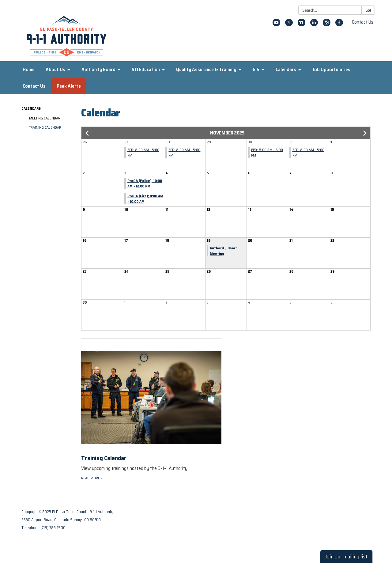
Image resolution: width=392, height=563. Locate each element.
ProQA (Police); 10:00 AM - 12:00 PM (145, 183)
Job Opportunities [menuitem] (331, 69)
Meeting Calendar (45, 118)
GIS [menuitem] (256, 69)
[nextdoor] (302, 25)
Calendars (31, 108)
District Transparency (350, 528)
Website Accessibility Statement (341, 536)
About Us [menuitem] (55, 69)
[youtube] (276, 25)
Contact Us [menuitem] (34, 86)
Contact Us (363, 22)
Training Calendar (45, 127)
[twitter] (289, 25)
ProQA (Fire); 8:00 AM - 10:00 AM (145, 199)
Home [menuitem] (29, 69)
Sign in (364, 544)
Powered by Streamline (334, 544)
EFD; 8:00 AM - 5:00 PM (143, 152)
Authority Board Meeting (224, 251)
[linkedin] (314, 25)
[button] (88, 133)
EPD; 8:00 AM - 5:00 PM (267, 152)
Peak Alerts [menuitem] (69, 86)
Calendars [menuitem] (286, 69)
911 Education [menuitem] (146, 69)
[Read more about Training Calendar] (151, 410)
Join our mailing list (346, 557)
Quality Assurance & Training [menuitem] (206, 69)
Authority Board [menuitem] (98, 69)
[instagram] (327, 25)
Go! (368, 10)
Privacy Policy (358, 520)
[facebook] (339, 25)
